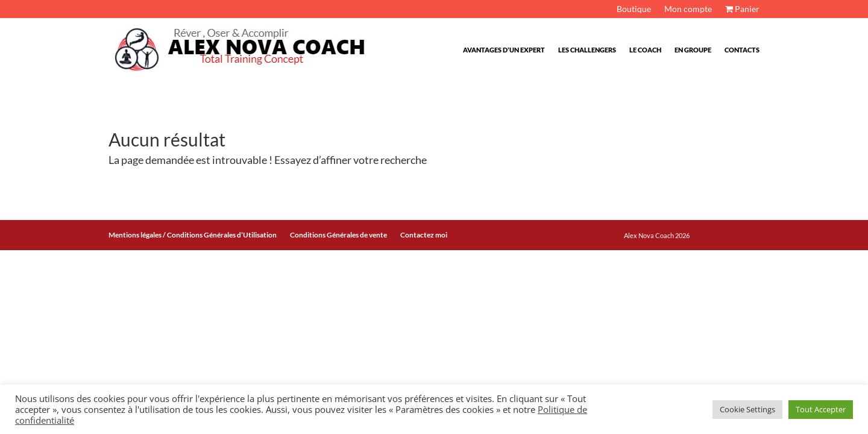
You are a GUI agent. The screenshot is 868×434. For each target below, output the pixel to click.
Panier (742, 9)
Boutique (634, 9)
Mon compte (688, 9)
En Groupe (693, 50)
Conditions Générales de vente (338, 235)
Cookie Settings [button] (747, 409)
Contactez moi (424, 235)
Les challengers (587, 50)
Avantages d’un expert (504, 50)
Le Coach (645, 50)
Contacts (742, 50)
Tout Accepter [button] (821, 409)
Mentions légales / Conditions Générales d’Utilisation (193, 235)
